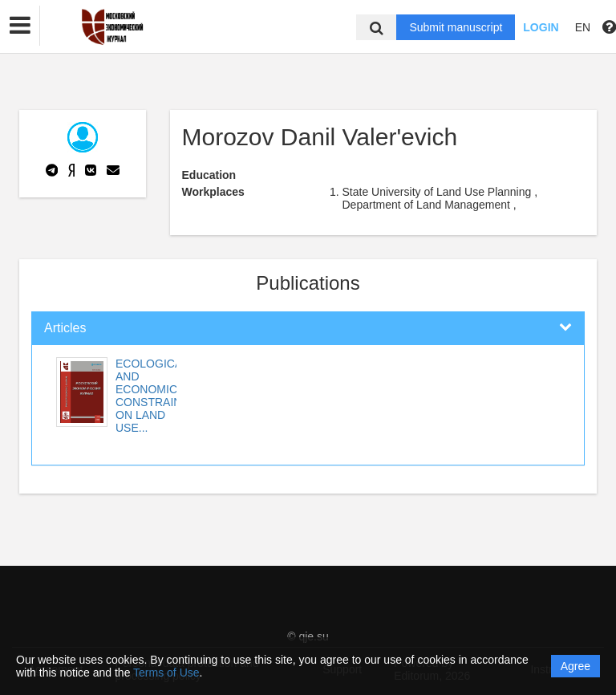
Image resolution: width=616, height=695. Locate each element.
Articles (65, 328)
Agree (575, 666)
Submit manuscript (456, 27)
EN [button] (583, 27)
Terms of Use (166, 673)
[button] (20, 26)
